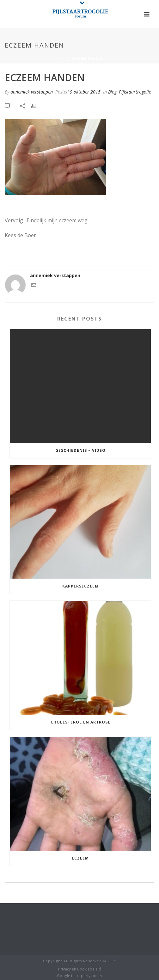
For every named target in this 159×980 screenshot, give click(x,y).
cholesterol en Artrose (80, 722)
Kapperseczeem (80, 586)
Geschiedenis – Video (80, 450)
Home (61, 59)
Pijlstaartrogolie (135, 92)
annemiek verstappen (32, 92)
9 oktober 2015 (85, 92)
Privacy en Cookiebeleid (80, 969)
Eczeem (80, 858)
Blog (112, 92)
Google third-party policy (79, 976)
